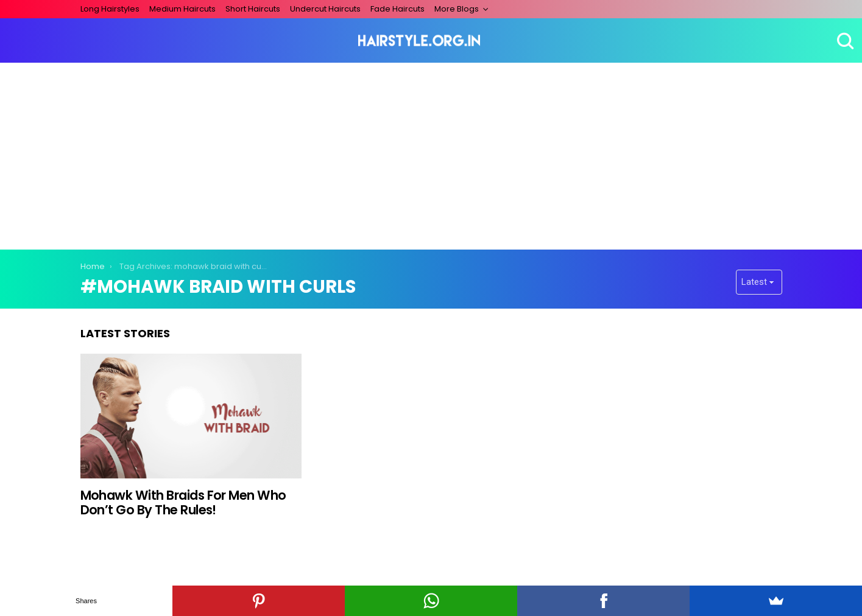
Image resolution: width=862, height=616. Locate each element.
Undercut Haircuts (325, 9)
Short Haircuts (253, 9)
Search (844, 41)
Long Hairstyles (110, 9)
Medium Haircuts (182, 9)
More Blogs (457, 9)
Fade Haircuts (397, 9)
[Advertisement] (431, 154)
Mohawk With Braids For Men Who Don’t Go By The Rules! (183, 502)
